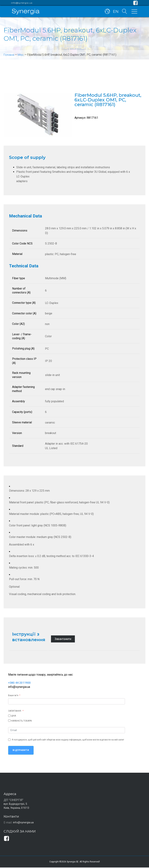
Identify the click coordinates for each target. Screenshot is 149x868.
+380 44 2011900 (19, 683)
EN (115, 12)
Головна (9, 55)
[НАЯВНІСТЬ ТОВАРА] (9, 721)
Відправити (21, 750)
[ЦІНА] (9, 716)
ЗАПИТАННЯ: (15, 711)
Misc (21, 55)
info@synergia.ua (22, 3)
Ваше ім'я (13, 695)
